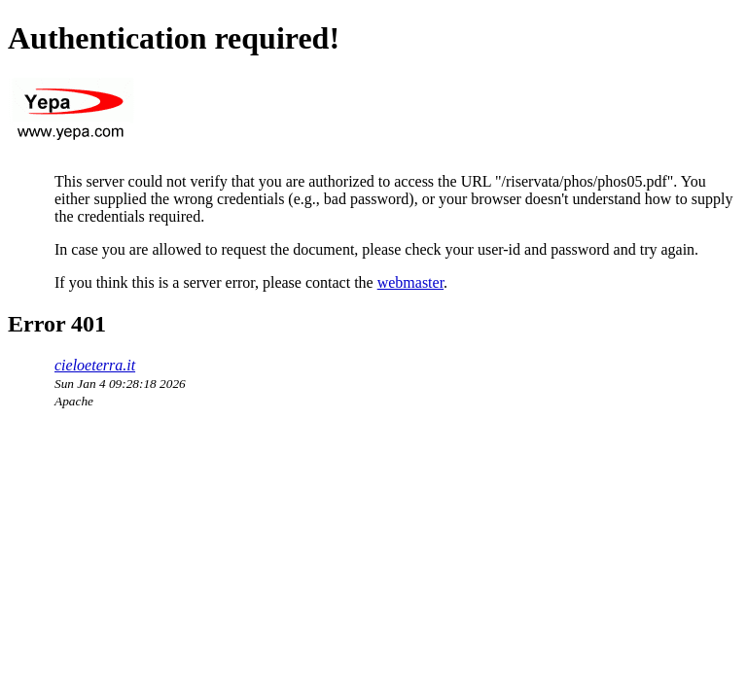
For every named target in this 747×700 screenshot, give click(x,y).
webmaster (410, 282)
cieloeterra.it (95, 365)
